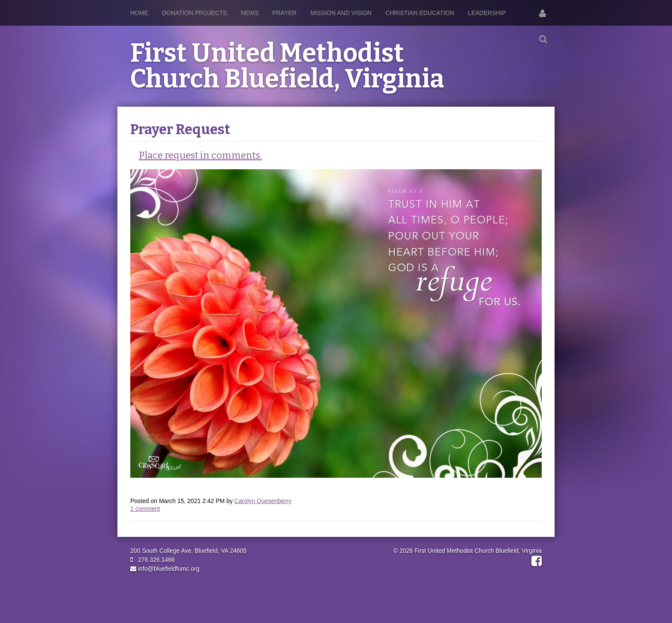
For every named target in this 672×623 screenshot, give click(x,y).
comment (145, 509)
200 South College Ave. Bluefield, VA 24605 (188, 551)
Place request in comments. (200, 155)
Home (139, 13)
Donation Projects (194, 13)
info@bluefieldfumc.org (165, 569)
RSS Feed (534, 138)
